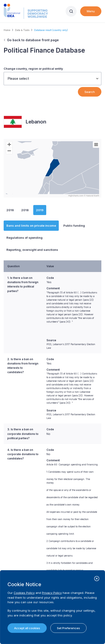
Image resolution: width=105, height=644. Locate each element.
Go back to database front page (33, 40)
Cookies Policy (24, 593)
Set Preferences (68, 628)
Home (7, 30)
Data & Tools (22, 30)
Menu (91, 11)
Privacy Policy (52, 593)
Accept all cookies (27, 628)
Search (90, 92)
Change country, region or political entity (33, 69)
